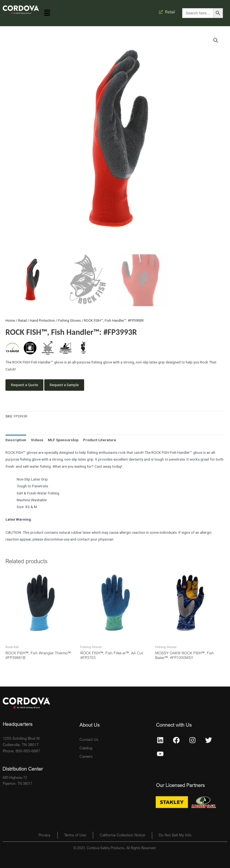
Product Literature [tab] (100, 440)
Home (10, 320)
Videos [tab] (37, 440)
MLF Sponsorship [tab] (63, 440)
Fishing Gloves (69, 320)
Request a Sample (64, 385)
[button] (47, 13)
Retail (22, 320)
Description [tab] (16, 440)
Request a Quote (24, 385)
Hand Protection (42, 320)
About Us (89, 725)
